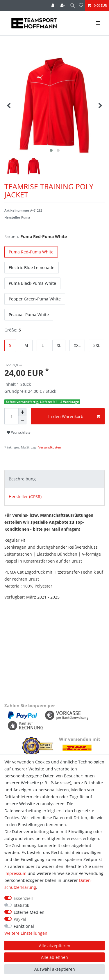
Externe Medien (29, 912)
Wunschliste (19, 432)
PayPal (20, 919)
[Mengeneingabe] (11, 416)
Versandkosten (49, 447)
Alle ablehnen (54, 957)
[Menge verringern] (22, 420)
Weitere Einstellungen (26, 933)
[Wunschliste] (81, 6)
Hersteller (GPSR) (25, 497)
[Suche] (73, 6)
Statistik (21, 905)
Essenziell (23, 898)
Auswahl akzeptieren (55, 969)
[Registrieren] (63, 6)
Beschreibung (22, 479)
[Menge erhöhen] (22, 412)
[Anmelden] (53, 6)
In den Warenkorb (74, 416)
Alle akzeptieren (55, 946)
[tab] (54, 479)
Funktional (24, 926)
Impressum (15, 873)
